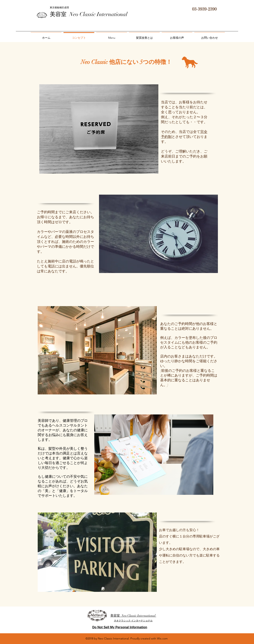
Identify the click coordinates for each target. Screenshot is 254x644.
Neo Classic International (98, 14)
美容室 (60, 14)
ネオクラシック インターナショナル (133, 621)
